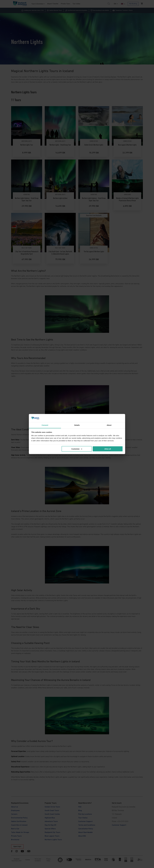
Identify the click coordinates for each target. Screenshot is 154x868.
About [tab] (109, 425)
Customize (77, 449)
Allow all (108, 449)
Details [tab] (77, 425)
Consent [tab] (45, 425)
